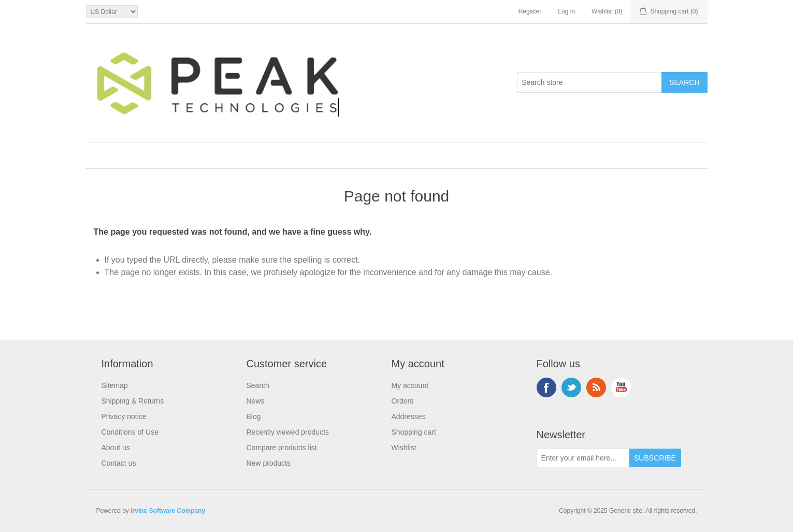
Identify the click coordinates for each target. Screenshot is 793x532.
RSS (596, 387)
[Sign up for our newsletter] (583, 458)
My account (410, 385)
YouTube (621, 387)
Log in (566, 11)
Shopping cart (414, 432)
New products (269, 463)
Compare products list (282, 448)
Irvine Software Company (168, 511)
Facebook (546, 387)
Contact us (119, 463)
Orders (403, 401)
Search (258, 385)
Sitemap (115, 385)
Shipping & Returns (133, 401)
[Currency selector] (112, 12)
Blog (254, 416)
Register (530, 11)
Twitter (571, 387)
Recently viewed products (288, 432)
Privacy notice (124, 416)
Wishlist (404, 448)
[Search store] (589, 82)
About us (116, 448)
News (256, 401)
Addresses (409, 416)
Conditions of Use (130, 432)
